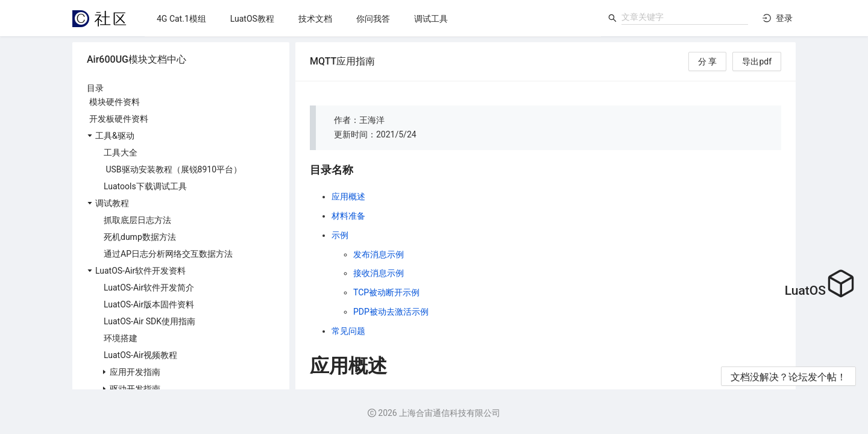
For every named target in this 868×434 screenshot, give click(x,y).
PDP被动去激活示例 (391, 312)
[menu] (373, 18)
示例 (340, 235)
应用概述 (348, 197)
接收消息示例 (379, 273)
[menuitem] (181, 19)
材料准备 (348, 216)
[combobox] (685, 17)
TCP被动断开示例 (386, 292)
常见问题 (348, 331)
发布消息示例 (379, 254)
